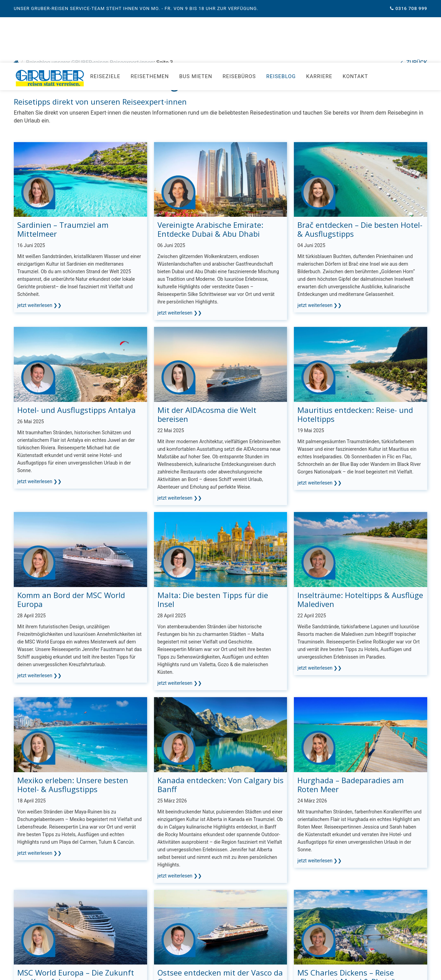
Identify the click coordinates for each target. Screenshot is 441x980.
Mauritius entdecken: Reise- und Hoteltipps (355, 352)
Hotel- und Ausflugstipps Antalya (76, 347)
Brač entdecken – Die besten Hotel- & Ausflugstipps (360, 167)
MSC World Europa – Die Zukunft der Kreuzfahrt (76, 914)
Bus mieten (196, 22)
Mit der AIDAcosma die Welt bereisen (207, 352)
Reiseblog (281, 22)
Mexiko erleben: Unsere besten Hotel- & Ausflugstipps (73, 722)
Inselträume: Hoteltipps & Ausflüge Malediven (360, 537)
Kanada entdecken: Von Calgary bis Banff (220, 722)
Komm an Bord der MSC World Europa (71, 537)
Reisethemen (150, 22)
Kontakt (356, 22)
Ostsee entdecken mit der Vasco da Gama (220, 914)
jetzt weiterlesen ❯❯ (39, 243)
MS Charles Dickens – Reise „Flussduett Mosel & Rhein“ (346, 914)
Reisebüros (239, 22)
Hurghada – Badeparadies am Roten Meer (351, 722)
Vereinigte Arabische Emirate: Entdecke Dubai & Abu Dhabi (210, 167)
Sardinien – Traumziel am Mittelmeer (63, 167)
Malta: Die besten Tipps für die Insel (213, 537)
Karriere (319, 22)
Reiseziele (105, 22)
